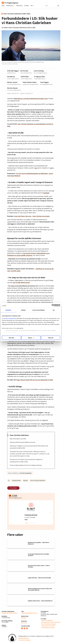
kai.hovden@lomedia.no (26, 73)
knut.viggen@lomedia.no (47, 84)
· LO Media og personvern (48, 628)
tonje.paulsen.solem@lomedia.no (31, 84)
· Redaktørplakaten (23, 638)
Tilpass (31, 338)
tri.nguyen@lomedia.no (40, 79)
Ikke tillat (11, 338)
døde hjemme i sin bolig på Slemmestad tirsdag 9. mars (31, 99)
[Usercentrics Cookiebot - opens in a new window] (53, 305)
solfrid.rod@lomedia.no (27, 79)
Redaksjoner (10, 6)
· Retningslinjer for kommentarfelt (51, 622)
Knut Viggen (45, 82)
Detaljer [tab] (23, 310)
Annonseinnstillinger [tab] (39, 310)
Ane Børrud (11, 77)
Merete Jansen (12, 82)
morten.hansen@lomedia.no (14, 90)
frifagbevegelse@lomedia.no (10, 613)
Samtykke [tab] (8, 310)
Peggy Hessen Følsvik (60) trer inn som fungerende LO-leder (35, 380)
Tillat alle (51, 338)
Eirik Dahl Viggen (13, 71)
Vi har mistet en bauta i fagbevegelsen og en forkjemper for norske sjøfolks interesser (28, 254)
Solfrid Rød (25, 77)
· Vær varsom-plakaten (24, 640)
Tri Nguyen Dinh (39, 77)
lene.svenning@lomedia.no (40, 73)
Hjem (3, 6)
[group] (31, 512)
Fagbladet (46, 193)
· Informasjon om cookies (48, 626)
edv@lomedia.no (11, 73)
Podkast (27, 6)
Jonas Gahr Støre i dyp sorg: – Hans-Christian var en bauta (32, 216)
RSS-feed (24, 618)
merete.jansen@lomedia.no (14, 84)
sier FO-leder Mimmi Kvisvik (21, 283)
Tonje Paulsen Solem (29, 82)
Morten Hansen (12, 88)
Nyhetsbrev (19, 6)
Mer (32, 6)
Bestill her (24, 623)
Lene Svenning (39, 71)
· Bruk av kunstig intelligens (49, 624)
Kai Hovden (24, 71)
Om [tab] (54, 310)
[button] (51, 512)
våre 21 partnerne (11, 318)
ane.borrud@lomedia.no (13, 79)
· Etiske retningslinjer (47, 620)
